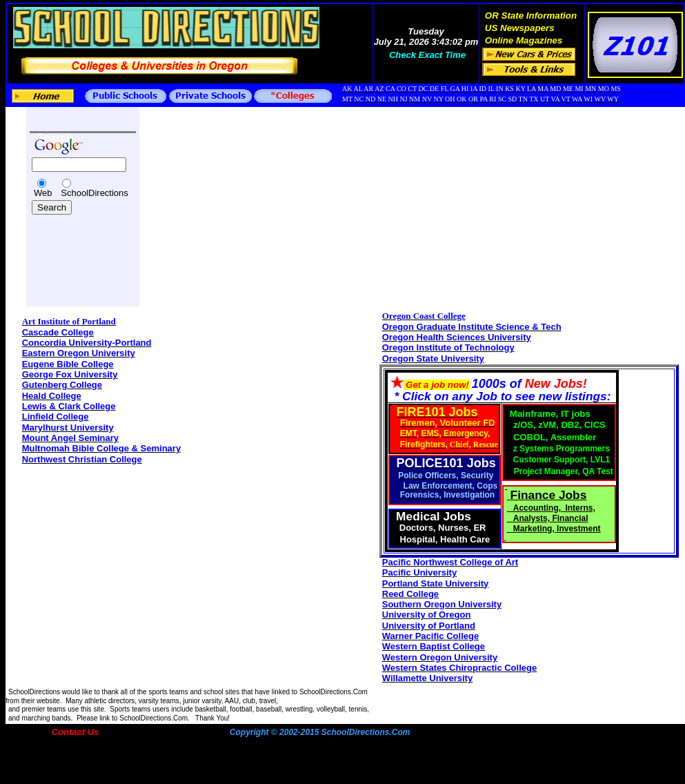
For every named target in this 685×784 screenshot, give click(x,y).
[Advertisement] (71, 250)
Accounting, (538, 508)
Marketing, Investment (557, 529)
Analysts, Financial (551, 518)
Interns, (580, 508)
